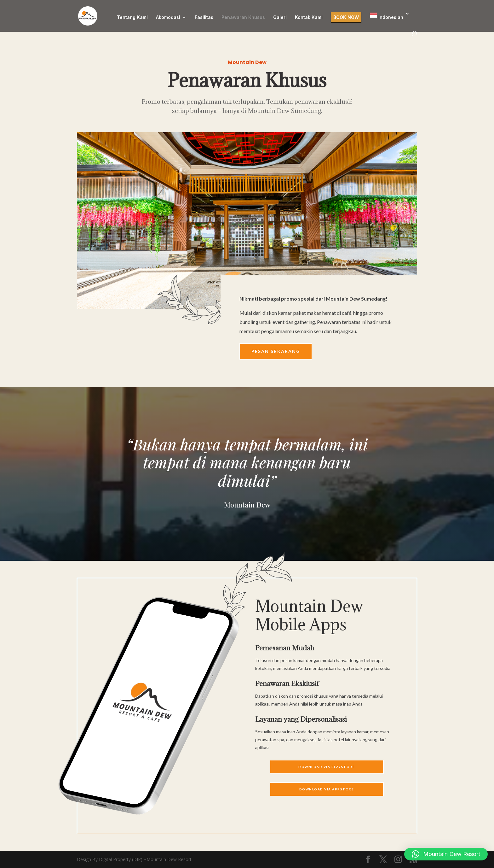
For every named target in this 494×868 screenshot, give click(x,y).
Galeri (280, 18)
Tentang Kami (132, 18)
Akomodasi (168, 18)
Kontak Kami (309, 18)
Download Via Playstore (327, 767)
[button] (446, 854)
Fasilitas (204, 18)
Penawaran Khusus (243, 18)
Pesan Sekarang (276, 351)
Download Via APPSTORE (327, 789)
